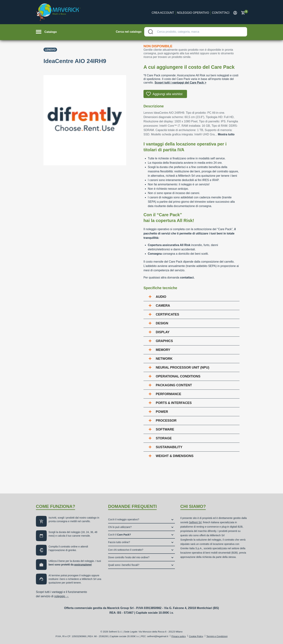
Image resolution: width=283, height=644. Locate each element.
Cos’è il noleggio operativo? (124, 519)
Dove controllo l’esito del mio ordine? (129, 557)
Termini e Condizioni (217, 636)
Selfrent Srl (195, 522)
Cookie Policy (196, 636)
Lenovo (50, 50)
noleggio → (61, 596)
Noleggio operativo (193, 13)
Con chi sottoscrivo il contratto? (126, 550)
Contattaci (221, 13)
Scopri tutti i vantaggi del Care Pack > (180, 83)
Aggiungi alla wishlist (167, 94)
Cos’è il (119, 535)
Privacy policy (179, 636)
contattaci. (187, 278)
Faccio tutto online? (119, 542)
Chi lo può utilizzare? (120, 527)
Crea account (163, 13)
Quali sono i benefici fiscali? (124, 565)
